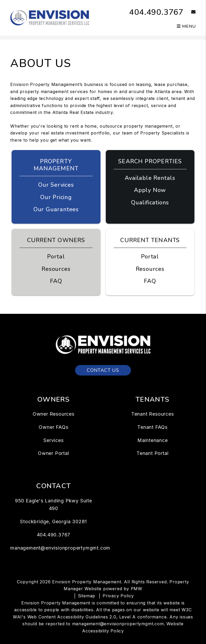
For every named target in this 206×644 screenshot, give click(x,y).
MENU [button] (186, 26)
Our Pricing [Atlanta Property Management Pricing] (56, 197)
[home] (50, 17)
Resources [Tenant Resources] (150, 269)
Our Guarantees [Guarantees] (56, 209)
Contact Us (103, 370)
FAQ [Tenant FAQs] (150, 281)
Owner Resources (54, 414)
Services (53, 440)
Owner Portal (54, 453)
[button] (190, 12)
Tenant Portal (152, 453)
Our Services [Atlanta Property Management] (56, 185)
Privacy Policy (118, 596)
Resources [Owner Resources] (56, 269)
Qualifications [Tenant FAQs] (150, 203)
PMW (137, 589)
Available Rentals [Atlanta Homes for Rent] (150, 178)
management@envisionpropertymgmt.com (60, 548)
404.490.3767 (156, 12)
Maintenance (153, 440)
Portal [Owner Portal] (56, 257)
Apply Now (150, 190)
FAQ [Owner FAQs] (56, 281)
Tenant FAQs (152, 427)
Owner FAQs (53, 427)
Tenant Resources (153, 414)
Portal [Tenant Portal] (150, 257)
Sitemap (87, 596)
